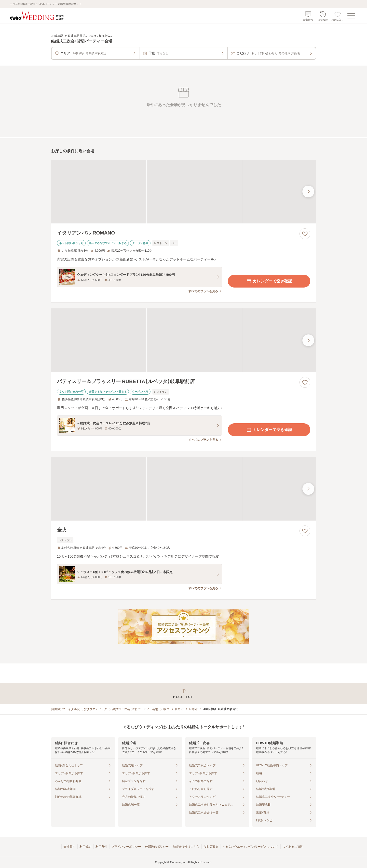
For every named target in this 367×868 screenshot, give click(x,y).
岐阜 (166, 709)
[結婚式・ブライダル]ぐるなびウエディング (79, 709)
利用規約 (85, 847)
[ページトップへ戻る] (183, 694)
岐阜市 (179, 709)
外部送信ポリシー (157, 847)
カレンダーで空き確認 (269, 281)
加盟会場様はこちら (186, 847)
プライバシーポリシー (126, 847)
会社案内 (69, 847)
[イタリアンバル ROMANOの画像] (184, 192)
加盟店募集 (211, 847)
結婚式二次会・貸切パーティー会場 (135, 709)
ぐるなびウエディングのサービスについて (250, 847)
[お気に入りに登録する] (305, 234)
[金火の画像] (184, 489)
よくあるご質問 (293, 847)
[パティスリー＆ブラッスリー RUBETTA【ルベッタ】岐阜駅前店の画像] (184, 340)
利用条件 (101, 847)
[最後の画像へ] (308, 192)
